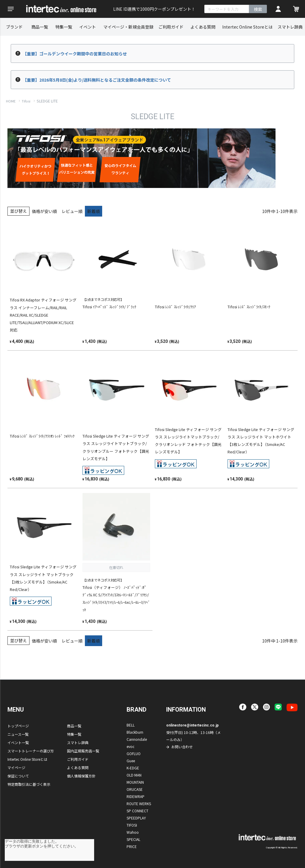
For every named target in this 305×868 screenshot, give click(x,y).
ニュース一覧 (18, 734)
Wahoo (133, 832)
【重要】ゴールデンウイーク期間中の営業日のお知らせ (75, 54)
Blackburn (135, 732)
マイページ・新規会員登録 (128, 27)
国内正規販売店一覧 (83, 751)
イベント (88, 27)
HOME (11, 101)
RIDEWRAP (136, 796)
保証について (18, 776)
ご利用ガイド (171, 27)
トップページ (18, 726)
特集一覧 (64, 27)
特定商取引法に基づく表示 (29, 784)
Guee (131, 761)
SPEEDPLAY (136, 818)
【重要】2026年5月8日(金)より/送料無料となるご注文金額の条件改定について (97, 80)
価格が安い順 (44, 211)
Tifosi (26, 101)
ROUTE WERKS (139, 804)
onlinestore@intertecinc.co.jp (192, 725)
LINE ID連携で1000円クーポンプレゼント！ (154, 9)
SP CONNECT (137, 811)
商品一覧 (40, 27)
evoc (130, 746)
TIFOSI (132, 825)
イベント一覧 (18, 742)
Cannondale (137, 739)
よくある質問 (203, 27)
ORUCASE (135, 789)
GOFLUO (134, 753)
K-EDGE (133, 768)
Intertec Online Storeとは (247, 27)
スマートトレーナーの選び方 (31, 751)
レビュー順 (72, 211)
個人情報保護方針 (81, 776)
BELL (131, 725)
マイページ (16, 767)
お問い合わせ (182, 747)
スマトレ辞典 (290, 27)
